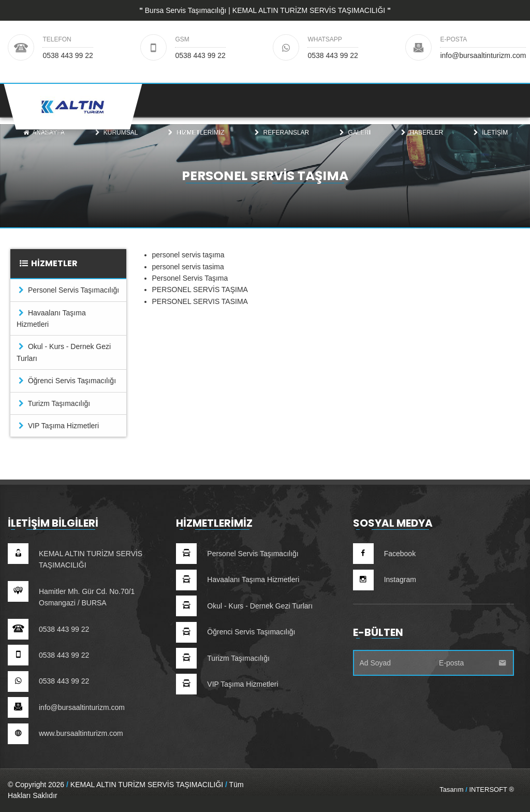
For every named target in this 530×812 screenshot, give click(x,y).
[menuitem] (43, 143)
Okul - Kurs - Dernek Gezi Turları (64, 352)
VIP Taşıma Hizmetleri (58, 426)
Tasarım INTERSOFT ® (477, 789)
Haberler (421, 143)
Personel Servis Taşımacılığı (68, 290)
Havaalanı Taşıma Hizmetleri (51, 318)
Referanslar (281, 143)
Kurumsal (115, 143)
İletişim (490, 143)
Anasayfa (43, 143)
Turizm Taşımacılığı (53, 403)
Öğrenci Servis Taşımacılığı (66, 381)
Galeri (354, 143)
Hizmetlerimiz (195, 143)
